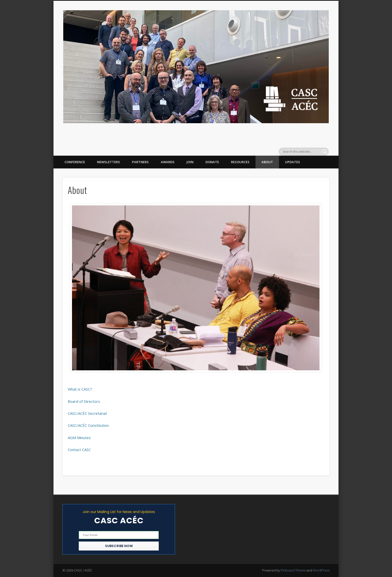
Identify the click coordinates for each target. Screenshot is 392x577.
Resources (240, 162)
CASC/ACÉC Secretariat (87, 413)
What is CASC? (80, 389)
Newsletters (108, 162)
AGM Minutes (79, 438)
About (267, 162)
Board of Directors (84, 401)
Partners (140, 162)
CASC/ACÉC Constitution (88, 425)
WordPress (321, 570)
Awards (168, 162)
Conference (75, 162)
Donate (212, 162)
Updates (292, 162)
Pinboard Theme (293, 570)
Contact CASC (79, 450)
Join (190, 162)
